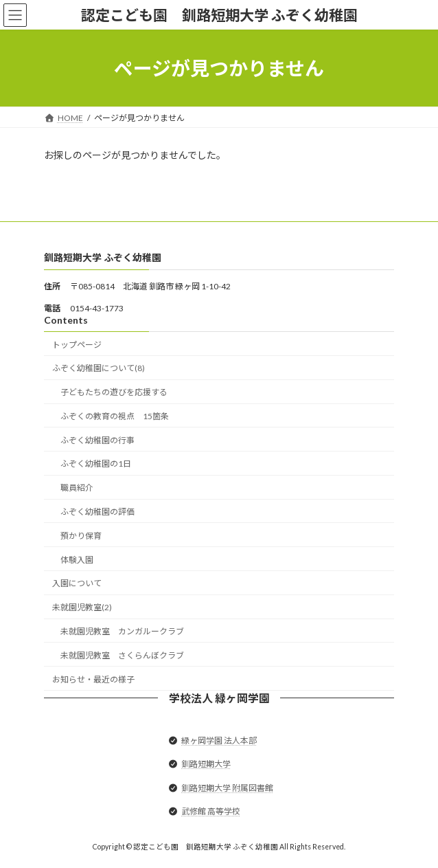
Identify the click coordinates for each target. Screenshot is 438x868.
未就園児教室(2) (82, 607)
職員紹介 (77, 488)
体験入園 (77, 560)
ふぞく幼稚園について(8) (99, 369)
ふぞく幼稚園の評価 (97, 512)
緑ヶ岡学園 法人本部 (219, 741)
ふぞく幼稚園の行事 (97, 440)
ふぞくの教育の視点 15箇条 (115, 416)
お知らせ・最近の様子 (93, 679)
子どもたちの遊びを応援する (114, 392)
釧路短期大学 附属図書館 (227, 788)
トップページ (77, 345)
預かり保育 (81, 536)
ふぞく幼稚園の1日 (96, 464)
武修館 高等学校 (211, 811)
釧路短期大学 (206, 765)
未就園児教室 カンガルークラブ (122, 631)
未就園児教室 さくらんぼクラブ (122, 655)
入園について (77, 584)
